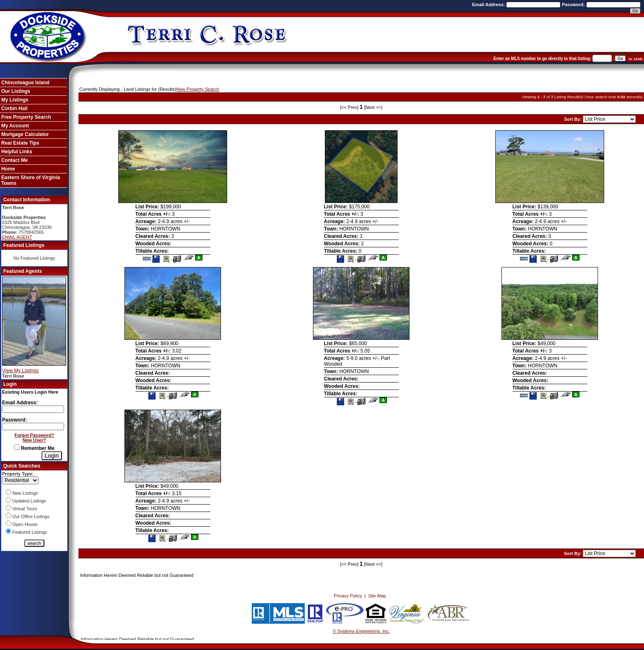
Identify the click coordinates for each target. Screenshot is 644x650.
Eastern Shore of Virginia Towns (31, 180)
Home (8, 169)
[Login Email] (33, 409)
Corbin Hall (14, 108)
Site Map (377, 596)
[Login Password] (33, 426)
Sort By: (573, 119)
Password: (574, 5)
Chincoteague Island (25, 83)
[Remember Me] (17, 447)
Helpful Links (17, 152)
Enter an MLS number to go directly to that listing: (543, 59)
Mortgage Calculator (25, 134)
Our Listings (16, 91)
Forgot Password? (34, 435)
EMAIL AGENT (17, 237)
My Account (15, 126)
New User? (34, 440)
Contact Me (15, 160)
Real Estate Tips (20, 143)
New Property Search (198, 89)
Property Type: (18, 474)
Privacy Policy (348, 596)
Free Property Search (26, 117)
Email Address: (489, 5)
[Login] (52, 456)
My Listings (15, 100)
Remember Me (34, 448)
